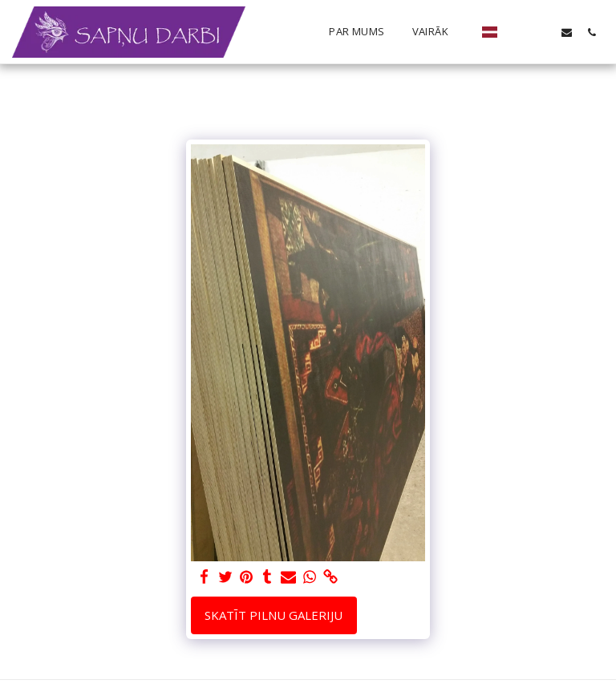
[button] (517, 32)
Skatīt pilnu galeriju (274, 615)
